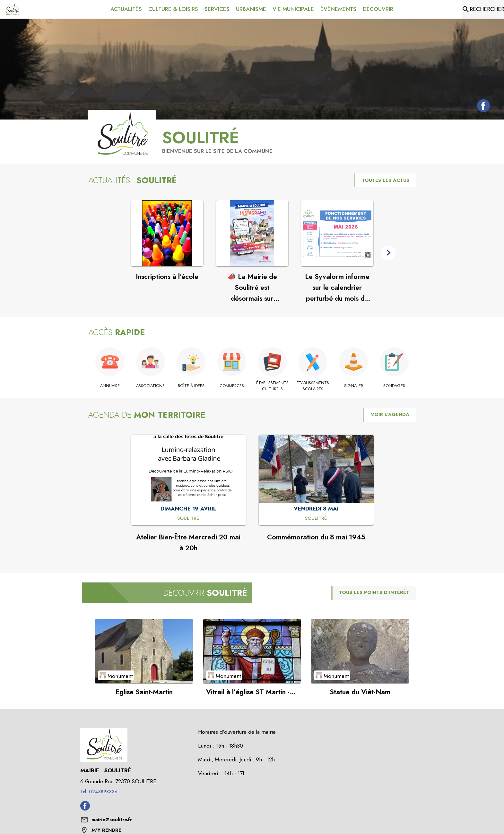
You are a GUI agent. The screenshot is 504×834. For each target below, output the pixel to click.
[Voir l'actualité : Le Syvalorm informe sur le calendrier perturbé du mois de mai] (337, 233)
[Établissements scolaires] (313, 386)
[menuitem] (126, 9)
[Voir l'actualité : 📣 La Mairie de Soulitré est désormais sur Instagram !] (252, 233)
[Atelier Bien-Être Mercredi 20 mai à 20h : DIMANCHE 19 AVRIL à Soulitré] (188, 519)
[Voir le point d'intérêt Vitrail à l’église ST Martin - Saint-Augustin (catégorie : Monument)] (252, 651)
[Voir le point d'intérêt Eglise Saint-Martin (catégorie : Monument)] (144, 651)
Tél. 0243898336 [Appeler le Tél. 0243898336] (99, 792)
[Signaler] (354, 386)
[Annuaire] (110, 386)
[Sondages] (394, 386)
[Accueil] (12, 9)
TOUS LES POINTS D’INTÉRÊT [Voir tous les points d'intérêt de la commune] (374, 592)
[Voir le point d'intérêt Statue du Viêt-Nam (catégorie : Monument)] (360, 651)
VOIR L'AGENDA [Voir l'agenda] (390, 414)
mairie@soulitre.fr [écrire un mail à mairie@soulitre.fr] (112, 820)
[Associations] (151, 386)
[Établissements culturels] (272, 386)
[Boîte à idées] (191, 386)
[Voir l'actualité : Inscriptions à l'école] (167, 233)
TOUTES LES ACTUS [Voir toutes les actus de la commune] (386, 180)
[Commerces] (232, 386)
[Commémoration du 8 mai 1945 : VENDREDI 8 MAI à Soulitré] (316, 519)
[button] (389, 253)
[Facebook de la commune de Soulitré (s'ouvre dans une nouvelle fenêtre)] (482, 107)
